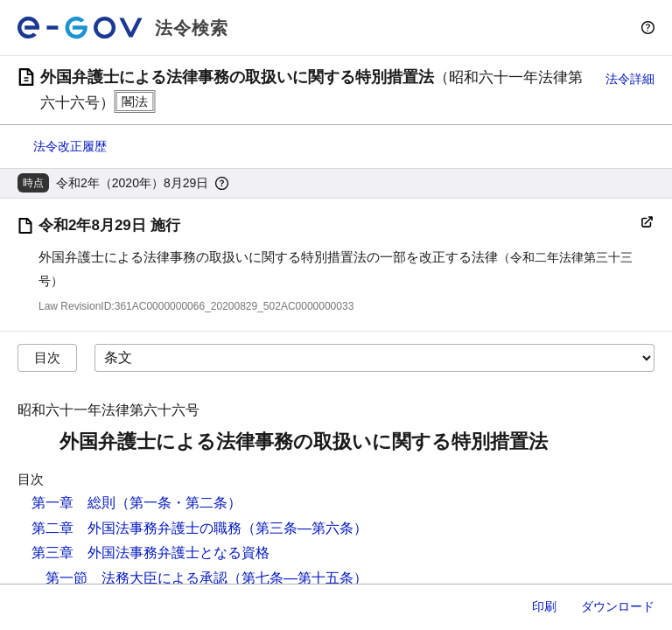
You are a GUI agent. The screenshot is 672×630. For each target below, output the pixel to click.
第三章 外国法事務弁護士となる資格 (150, 553)
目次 (47, 357)
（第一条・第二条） (178, 503)
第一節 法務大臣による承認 (136, 578)
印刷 (544, 606)
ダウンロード (618, 606)
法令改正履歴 (70, 146)
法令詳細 (630, 79)
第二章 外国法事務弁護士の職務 (136, 528)
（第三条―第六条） (304, 528)
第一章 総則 (73, 503)
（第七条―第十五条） (297, 578)
